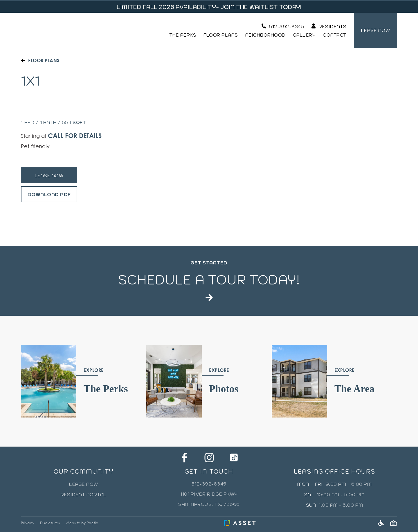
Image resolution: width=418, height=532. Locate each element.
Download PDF (49, 194)
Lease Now (49, 175)
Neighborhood (265, 35)
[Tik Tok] (234, 457)
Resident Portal (84, 495)
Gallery (304, 35)
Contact (335, 35)
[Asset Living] (241, 523)
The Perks (183, 35)
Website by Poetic (82, 523)
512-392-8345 (209, 484)
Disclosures (50, 523)
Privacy (28, 523)
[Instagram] (209, 457)
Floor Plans (221, 35)
